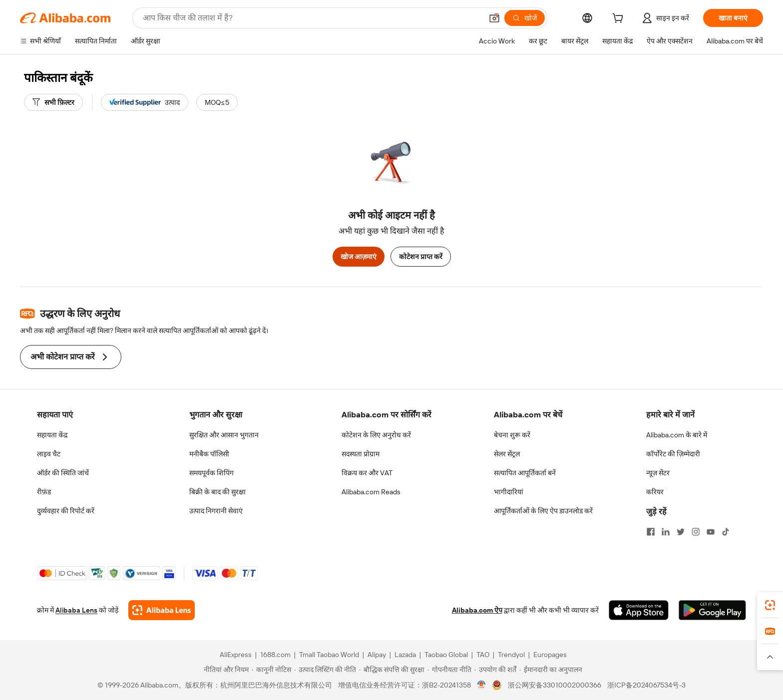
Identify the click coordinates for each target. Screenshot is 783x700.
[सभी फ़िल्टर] (53, 102)
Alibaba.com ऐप (477, 610)
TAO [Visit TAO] (483, 655)
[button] (494, 18)
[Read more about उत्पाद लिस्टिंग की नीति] (325, 670)
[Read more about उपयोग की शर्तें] (495, 670)
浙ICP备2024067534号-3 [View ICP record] (646, 685)
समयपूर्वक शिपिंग (211, 473)
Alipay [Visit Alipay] (377, 655)
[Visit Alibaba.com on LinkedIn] (666, 532)
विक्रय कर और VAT (367, 473)
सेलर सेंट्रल (507, 454)
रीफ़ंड (44, 492)
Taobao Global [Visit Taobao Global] (446, 655)
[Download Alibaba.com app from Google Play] (712, 610)
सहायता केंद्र (52, 435)
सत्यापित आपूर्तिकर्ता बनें (525, 473)
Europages (550, 655)
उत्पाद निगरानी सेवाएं (216, 511)
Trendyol (511, 655)
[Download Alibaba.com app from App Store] (639, 610)
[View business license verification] (482, 685)
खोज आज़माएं (359, 257)
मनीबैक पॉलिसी (209, 454)
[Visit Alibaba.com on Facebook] (651, 532)
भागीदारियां (509, 492)
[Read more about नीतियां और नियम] (225, 670)
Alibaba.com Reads (371, 492)
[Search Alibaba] (312, 18)
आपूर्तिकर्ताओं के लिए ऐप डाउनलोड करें (543, 511)
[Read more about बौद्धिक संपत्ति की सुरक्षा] (392, 670)
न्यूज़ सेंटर (658, 473)
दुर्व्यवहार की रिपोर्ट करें (66, 511)
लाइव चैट (49, 454)
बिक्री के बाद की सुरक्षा (217, 492)
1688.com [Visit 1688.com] (275, 655)
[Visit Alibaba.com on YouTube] (711, 532)
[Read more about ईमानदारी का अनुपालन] (551, 670)
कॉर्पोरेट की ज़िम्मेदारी (673, 454)
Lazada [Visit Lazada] (405, 655)
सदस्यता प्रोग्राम (361, 454)
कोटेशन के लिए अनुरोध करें (376, 435)
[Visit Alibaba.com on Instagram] (696, 532)
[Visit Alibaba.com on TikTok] (726, 532)
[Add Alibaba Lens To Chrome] (162, 610)
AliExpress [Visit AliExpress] (236, 655)
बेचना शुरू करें (512, 435)
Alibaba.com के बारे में (677, 435)
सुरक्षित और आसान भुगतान (224, 435)
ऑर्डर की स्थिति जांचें (63, 473)
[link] (770, 605)
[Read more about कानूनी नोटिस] (271, 670)
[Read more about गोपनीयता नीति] (449, 670)
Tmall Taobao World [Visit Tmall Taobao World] (329, 655)
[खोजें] (525, 18)
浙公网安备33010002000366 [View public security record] (555, 685)
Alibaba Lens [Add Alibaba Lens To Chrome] (76, 610)
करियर (655, 492)
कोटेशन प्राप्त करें (421, 257)
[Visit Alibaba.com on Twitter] (681, 532)
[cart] (620, 19)
